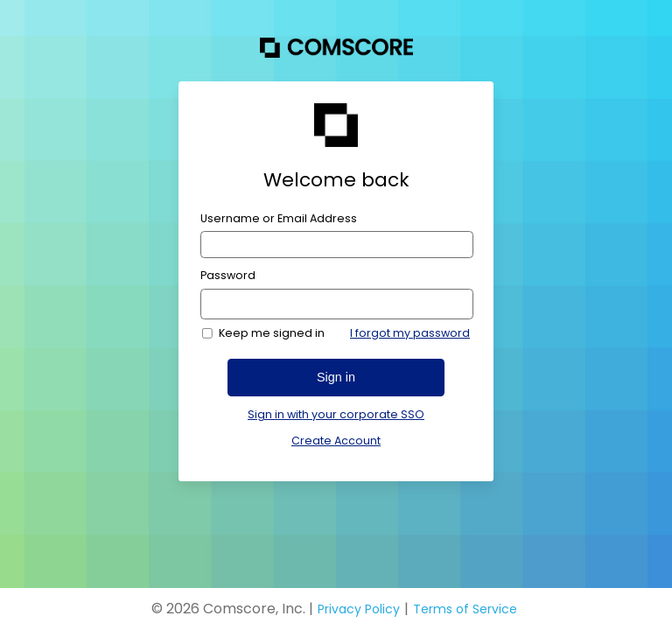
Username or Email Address (279, 219)
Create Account (336, 441)
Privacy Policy (359, 609)
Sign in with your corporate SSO (336, 415)
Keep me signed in (272, 333)
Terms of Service (465, 609)
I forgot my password (410, 333)
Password (228, 276)
